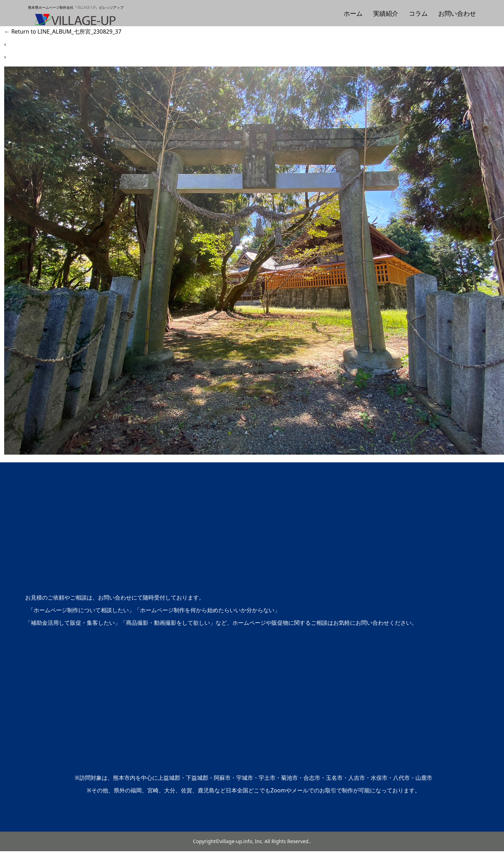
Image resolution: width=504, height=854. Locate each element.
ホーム (353, 13)
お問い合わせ (457, 13)
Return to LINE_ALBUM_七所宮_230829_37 (63, 31)
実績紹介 (386, 13)
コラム (418, 13)
